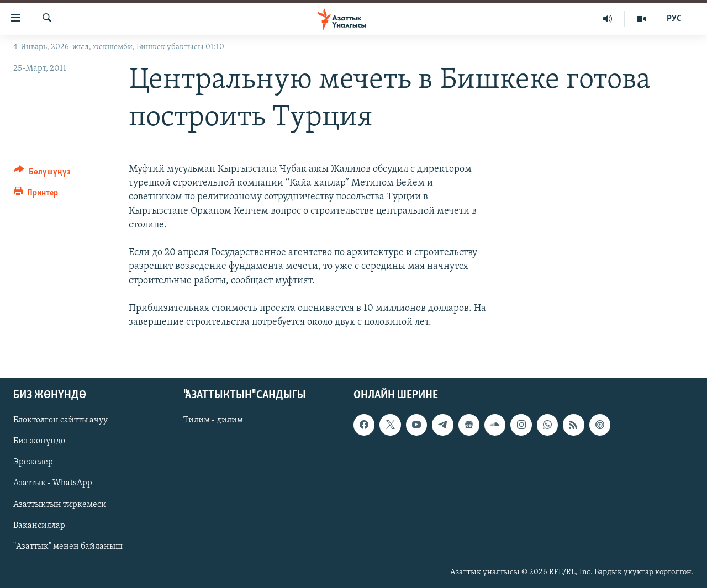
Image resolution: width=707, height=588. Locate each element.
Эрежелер (33, 463)
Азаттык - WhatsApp (53, 484)
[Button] (42, 174)
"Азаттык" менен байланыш (68, 547)
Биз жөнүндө (39, 442)
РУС (674, 19)
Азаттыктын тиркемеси (60, 505)
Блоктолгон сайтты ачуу (60, 421)
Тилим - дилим (213, 421)
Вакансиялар (39, 526)
